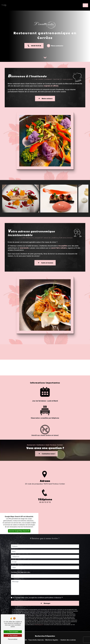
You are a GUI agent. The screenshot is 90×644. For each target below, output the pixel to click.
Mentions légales (52, 640)
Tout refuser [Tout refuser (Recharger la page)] (13, 635)
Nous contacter (55, 46)
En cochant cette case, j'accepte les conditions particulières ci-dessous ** (38, 588)
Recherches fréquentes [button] (45, 636)
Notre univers (45, 89)
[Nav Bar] (85, 5)
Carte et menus (45, 253)
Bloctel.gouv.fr (39, 615)
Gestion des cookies (68, 640)
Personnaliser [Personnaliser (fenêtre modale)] (13, 639)
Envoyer (47, 594)
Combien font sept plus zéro (21, 563)
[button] (2, 375)
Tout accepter (13, 632)
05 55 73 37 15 (34, 46)
